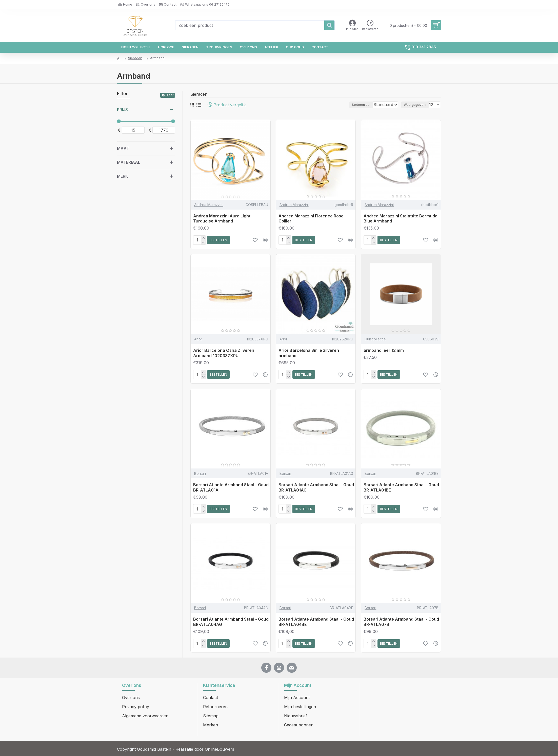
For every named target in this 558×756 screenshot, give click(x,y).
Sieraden (135, 58)
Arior (198, 339)
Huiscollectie (375, 339)
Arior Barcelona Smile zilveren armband (309, 353)
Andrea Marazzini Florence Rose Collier (311, 219)
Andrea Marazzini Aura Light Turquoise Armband (222, 219)
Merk (123, 176)
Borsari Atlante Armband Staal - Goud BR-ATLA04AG (231, 622)
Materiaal (129, 162)
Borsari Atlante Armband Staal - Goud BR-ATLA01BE (401, 487)
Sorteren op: (357, 105)
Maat (123, 148)
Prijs (122, 110)
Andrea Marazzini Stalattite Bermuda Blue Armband (401, 219)
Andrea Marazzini (209, 205)
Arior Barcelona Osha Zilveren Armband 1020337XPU (224, 353)
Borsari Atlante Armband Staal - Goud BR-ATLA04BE (316, 622)
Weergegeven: (416, 105)
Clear (170, 95)
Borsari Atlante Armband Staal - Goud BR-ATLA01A (231, 487)
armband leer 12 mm (384, 350)
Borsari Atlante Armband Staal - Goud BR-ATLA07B (401, 622)
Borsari (200, 473)
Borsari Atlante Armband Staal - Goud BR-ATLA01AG (316, 487)
